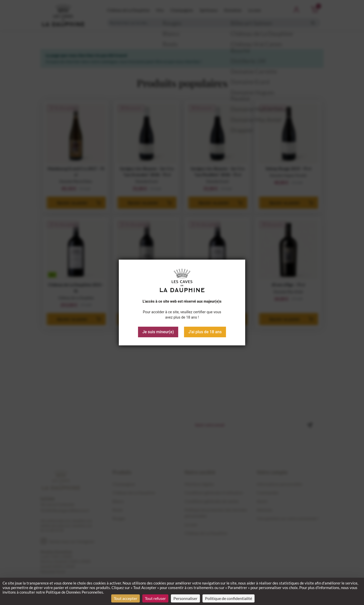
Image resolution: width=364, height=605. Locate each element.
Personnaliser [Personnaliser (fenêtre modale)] (185, 598)
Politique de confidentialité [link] (229, 598)
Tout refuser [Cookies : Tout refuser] (155, 598)
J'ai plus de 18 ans (205, 332)
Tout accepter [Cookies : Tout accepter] (126, 598)
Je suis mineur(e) (158, 332)
